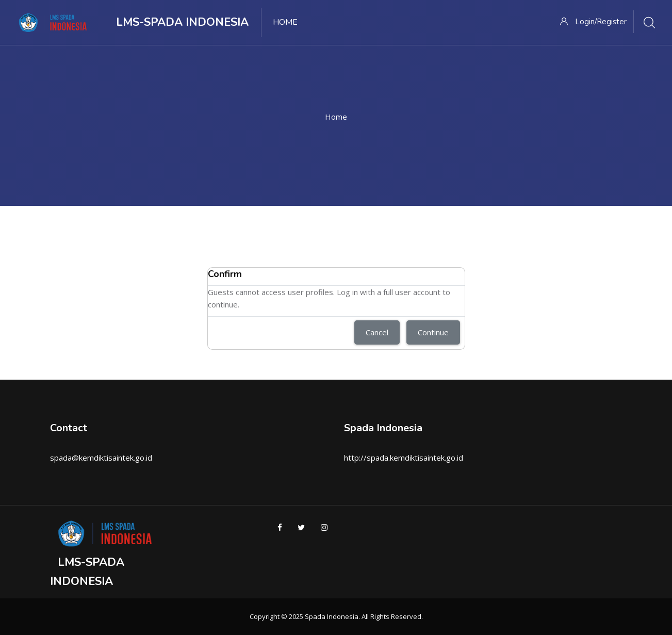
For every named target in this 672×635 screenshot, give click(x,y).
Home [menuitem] (285, 22)
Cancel (377, 332)
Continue (433, 332)
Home (336, 117)
